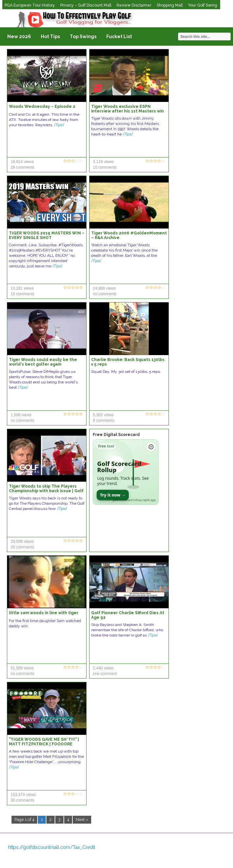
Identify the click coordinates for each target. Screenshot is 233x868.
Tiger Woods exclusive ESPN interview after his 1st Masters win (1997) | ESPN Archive (128, 111)
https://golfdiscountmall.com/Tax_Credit (52, 847)
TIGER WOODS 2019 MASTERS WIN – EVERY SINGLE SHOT (47, 235)
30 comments (22, 800)
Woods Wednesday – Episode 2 (42, 107)
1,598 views (21, 415)
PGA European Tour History (30, 5)
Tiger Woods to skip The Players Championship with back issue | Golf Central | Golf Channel (46, 491)
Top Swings (83, 36)
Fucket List (119, 36)
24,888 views (104, 288)
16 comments (22, 294)
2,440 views (103, 668)
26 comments (22, 167)
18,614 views (22, 162)
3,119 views (103, 162)
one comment (105, 674)
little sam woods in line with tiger (44, 613)
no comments (105, 294)
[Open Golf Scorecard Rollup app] (126, 472)
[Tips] (59, 125)
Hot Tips (50, 36)
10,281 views (22, 288)
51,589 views (22, 668)
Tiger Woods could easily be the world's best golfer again (43, 362)
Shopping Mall (170, 5)
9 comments (104, 421)
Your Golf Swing (203, 5)
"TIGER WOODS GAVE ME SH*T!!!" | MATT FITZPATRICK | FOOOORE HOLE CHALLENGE (44, 744)
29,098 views (22, 542)
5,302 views (103, 415)
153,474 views (23, 795)
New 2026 (19, 36)
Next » (82, 820)
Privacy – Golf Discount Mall (86, 5)
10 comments (105, 167)
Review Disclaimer (134, 5)
